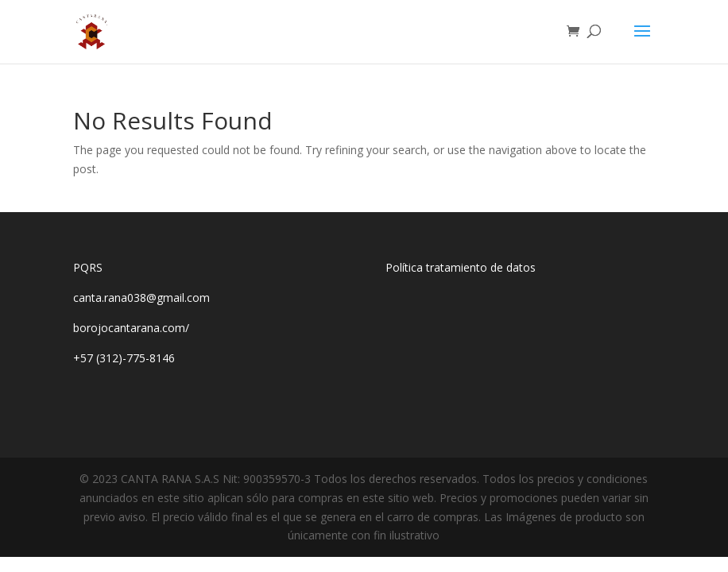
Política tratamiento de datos (461, 267)
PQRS (88, 267)
